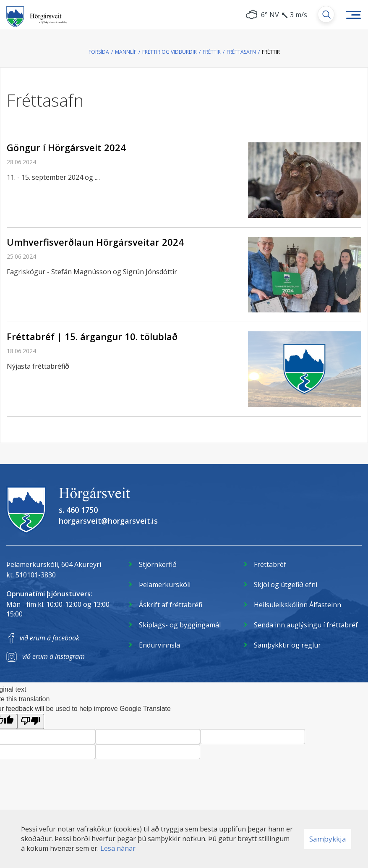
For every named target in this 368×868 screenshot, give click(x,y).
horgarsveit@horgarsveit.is (108, 521)
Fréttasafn (241, 52)
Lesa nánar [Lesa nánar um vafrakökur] (118, 848)
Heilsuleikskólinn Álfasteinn (298, 605)
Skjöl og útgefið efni (286, 585)
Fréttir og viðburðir (170, 52)
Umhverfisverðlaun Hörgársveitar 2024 (95, 242)
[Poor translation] (31, 722)
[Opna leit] (326, 14)
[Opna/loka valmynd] (353, 15)
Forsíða (99, 52)
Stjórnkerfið (158, 564)
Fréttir (212, 52)
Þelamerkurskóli (165, 585)
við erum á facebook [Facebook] (50, 638)
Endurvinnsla (159, 645)
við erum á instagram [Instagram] (54, 656)
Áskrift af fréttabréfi (171, 605)
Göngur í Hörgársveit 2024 (66, 147)
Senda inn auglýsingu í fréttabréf (306, 625)
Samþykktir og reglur (287, 645)
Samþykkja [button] (328, 839)
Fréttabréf (270, 564)
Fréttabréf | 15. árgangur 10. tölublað (92, 336)
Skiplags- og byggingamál (180, 625)
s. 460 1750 (78, 510)
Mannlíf (126, 52)
